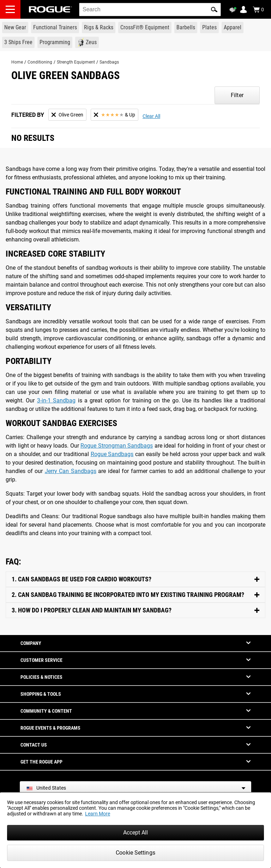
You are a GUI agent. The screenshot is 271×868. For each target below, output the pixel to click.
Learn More (98, 814)
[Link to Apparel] (233, 28)
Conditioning (40, 62)
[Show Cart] (258, 10)
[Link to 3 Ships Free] (18, 42)
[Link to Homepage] (50, 9)
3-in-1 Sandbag (56, 400)
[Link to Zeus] (87, 42)
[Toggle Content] (135, 579)
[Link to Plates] (209, 28)
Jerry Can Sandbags (71, 471)
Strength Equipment (76, 62)
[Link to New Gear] (15, 28)
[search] (150, 10)
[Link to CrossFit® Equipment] (145, 28)
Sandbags (109, 62)
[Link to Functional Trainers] (55, 28)
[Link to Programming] (55, 42)
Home (17, 62)
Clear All (151, 116)
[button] (214, 10)
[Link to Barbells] (186, 28)
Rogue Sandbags (112, 454)
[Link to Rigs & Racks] (99, 28)
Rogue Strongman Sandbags (117, 446)
